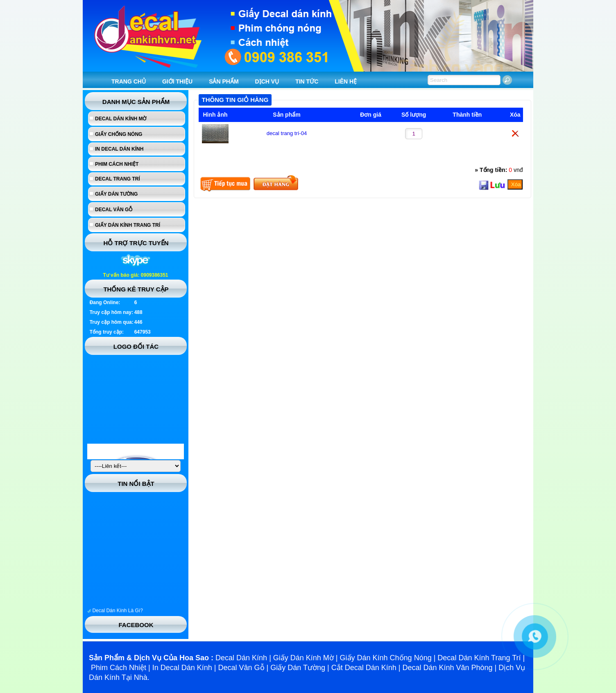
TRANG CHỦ (129, 81)
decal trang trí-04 (287, 133)
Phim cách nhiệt (117, 164)
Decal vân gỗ (114, 210)
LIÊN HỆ (346, 81)
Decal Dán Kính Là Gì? (117, 613)
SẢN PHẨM (224, 81)
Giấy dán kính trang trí (128, 225)
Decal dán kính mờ (121, 119)
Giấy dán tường (116, 194)
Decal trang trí (118, 179)
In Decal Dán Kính (119, 149)
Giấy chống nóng (119, 134)
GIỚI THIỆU (177, 81)
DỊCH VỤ (267, 81)
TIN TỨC (307, 81)
